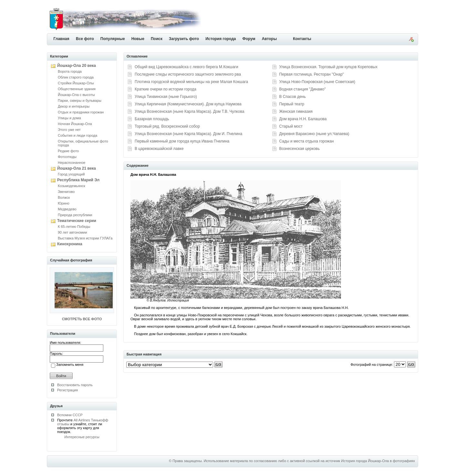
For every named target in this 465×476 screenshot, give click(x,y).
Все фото (85, 39)
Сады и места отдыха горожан (307, 141)
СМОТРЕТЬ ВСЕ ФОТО (82, 319)
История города (221, 39)
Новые (138, 39)
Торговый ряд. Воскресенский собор (167, 126)
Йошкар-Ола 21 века (77, 168)
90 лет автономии (72, 232)
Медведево (67, 209)
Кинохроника (70, 244)
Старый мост (291, 126)
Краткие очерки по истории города (165, 89)
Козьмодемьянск (72, 186)
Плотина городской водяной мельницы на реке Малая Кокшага (191, 82)
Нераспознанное (72, 163)
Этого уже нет (69, 130)
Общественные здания (77, 89)
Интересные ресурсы (82, 437)
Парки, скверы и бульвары (80, 100)
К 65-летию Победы (74, 227)
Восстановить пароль (75, 385)
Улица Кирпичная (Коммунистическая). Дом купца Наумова (188, 104)
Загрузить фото (184, 39)
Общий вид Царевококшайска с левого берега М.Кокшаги (186, 67)
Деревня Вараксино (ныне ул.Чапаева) (314, 134)
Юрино (64, 203)
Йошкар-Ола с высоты (76, 95)
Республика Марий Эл (78, 180)
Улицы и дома (69, 118)
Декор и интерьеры (74, 106)
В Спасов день (293, 97)
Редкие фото (68, 151)
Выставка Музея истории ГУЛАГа (85, 238)
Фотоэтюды (67, 157)
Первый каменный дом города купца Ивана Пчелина (182, 141)
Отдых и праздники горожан (81, 112)
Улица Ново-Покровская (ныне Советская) (317, 82)
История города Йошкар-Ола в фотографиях (378, 461)
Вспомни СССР (70, 415)
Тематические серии (77, 221)
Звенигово (66, 192)
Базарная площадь (152, 119)
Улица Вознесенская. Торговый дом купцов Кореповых (328, 67)
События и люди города (77, 135)
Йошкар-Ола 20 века (77, 66)
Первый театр (292, 104)
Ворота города (70, 71)
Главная (62, 39)
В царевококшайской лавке (159, 149)
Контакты (302, 39)
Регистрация (67, 390)
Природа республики (75, 215)
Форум (249, 39)
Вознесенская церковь (300, 149)
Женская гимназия (296, 111)
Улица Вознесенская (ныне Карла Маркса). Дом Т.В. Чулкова (189, 111)
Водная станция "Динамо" (303, 89)
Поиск (157, 39)
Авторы (269, 39)
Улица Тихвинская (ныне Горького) (166, 97)
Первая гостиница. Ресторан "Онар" (312, 74)
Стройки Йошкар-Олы (76, 83)
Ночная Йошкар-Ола (75, 124)
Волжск (64, 197)
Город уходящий (71, 174)
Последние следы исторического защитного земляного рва (188, 74)
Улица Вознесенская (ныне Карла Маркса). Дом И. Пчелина (188, 134)
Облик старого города (76, 77)
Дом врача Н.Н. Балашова (303, 119)
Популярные (113, 39)
